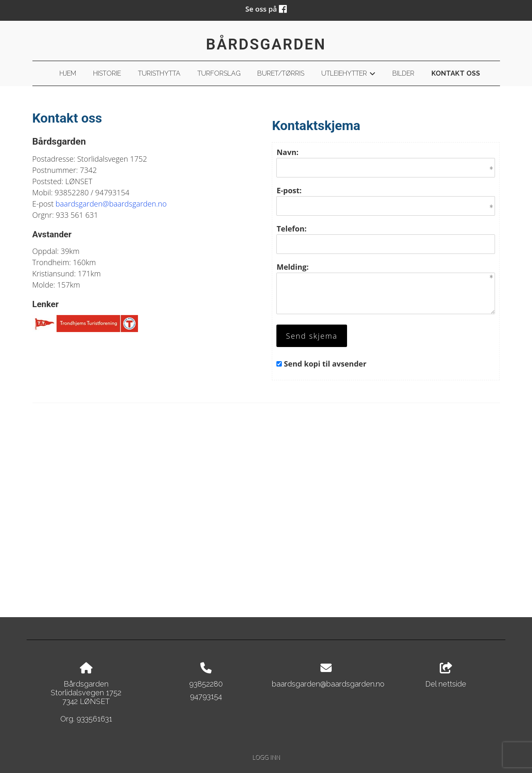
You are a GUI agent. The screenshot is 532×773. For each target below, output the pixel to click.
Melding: (292, 267)
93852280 (206, 684)
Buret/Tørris (281, 73)
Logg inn (266, 757)
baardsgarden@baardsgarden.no (111, 204)
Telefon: (291, 229)
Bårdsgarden (266, 44)
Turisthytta (159, 73)
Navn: (287, 152)
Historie (107, 73)
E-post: (289, 190)
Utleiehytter (348, 75)
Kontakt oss (456, 73)
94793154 (206, 696)
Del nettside (446, 675)
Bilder (403, 73)
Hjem (68, 73)
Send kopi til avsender (325, 364)
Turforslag (219, 73)
